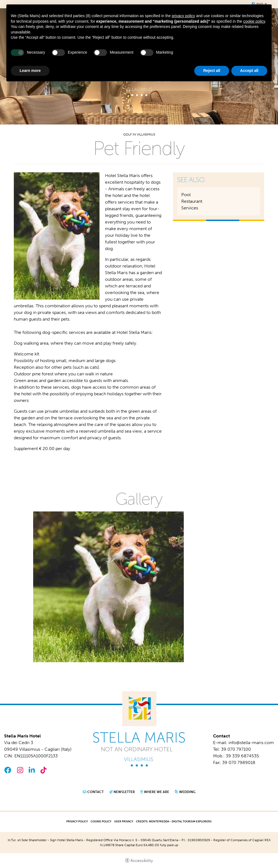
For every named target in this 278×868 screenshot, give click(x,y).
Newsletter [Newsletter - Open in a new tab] (124, 792)
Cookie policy (101, 822)
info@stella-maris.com (251, 743)
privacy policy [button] (183, 16)
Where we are (157, 792)
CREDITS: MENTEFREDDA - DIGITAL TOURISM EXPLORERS (174, 822)
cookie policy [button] (254, 21)
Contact (95, 792)
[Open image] (108, 587)
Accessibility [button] (142, 861)
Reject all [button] (212, 71)
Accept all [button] (249, 71)
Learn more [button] (30, 71)
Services (190, 208)
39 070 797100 (236, 749)
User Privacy (124, 822)
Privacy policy (77, 822)
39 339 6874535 (242, 756)
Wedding (187, 792)
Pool (186, 195)
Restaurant (192, 201)
